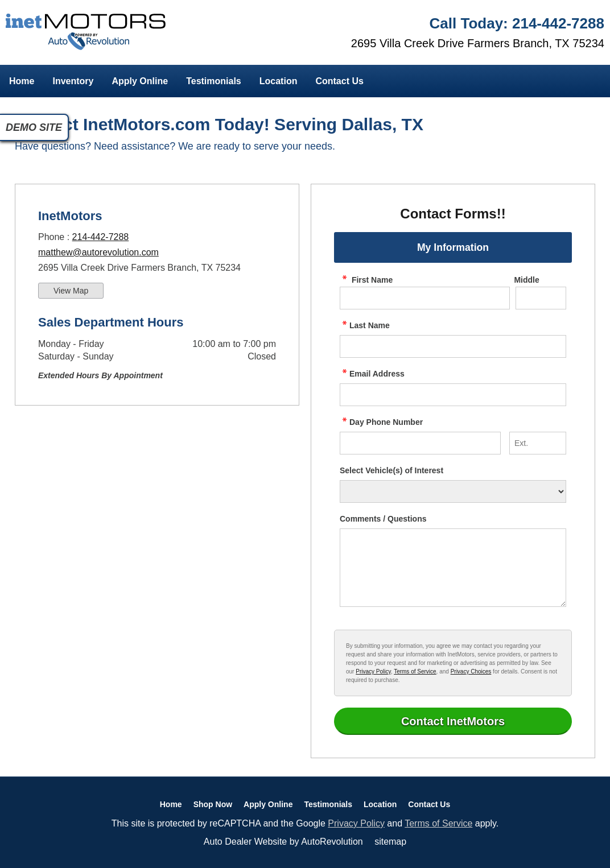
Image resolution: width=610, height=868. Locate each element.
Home (22, 81)
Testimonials (214, 81)
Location (279, 81)
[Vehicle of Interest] (453, 491)
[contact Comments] (453, 568)
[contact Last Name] (453, 346)
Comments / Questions (383, 519)
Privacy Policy (373, 671)
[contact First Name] (425, 298)
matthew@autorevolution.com (98, 252)
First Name (366, 280)
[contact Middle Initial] (541, 298)
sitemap (390, 842)
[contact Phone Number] (420, 443)
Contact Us (339, 81)
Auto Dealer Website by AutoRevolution (283, 842)
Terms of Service (415, 671)
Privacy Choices (471, 671)
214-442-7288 (101, 237)
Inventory (73, 81)
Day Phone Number (381, 422)
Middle (526, 280)
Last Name (365, 325)
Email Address (372, 374)
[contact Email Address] (453, 395)
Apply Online (140, 81)
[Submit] (453, 721)
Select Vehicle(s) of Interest (391, 470)
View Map (71, 291)
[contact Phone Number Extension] (538, 443)
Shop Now (213, 804)
